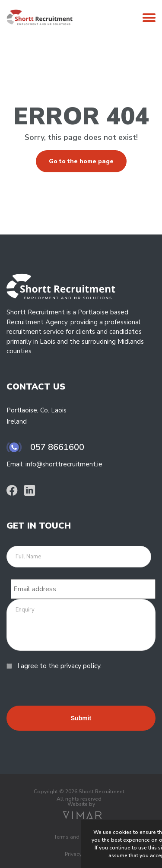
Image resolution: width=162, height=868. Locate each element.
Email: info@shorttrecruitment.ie (54, 464)
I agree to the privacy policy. (59, 666)
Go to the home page (81, 161)
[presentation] (72, 689)
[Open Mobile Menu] (149, 20)
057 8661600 (57, 447)
